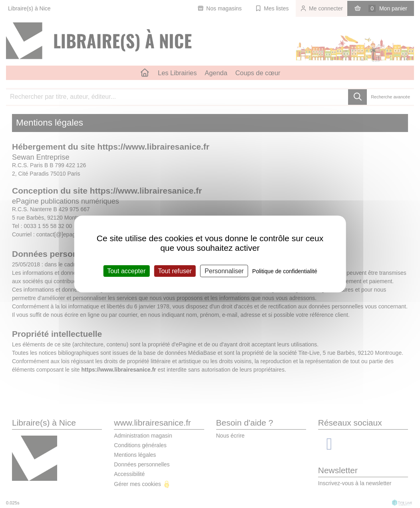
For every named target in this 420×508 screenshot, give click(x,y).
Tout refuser (175, 271)
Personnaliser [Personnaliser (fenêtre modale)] (224, 271)
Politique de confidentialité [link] (285, 271)
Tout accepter (126, 271)
